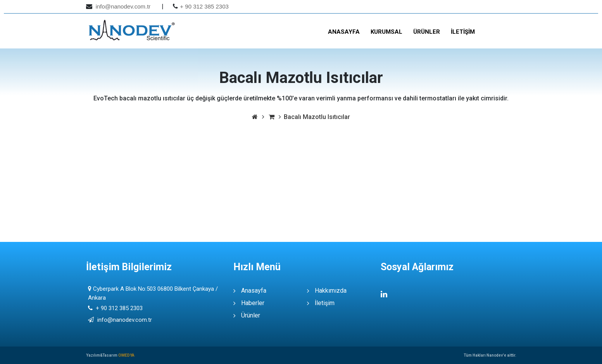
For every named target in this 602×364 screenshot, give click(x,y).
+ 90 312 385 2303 (204, 6)
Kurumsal (386, 32)
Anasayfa (344, 32)
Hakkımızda (331, 291)
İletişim (463, 32)
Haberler (253, 303)
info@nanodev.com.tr (122, 6)
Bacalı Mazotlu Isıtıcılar (317, 117)
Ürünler (427, 32)
